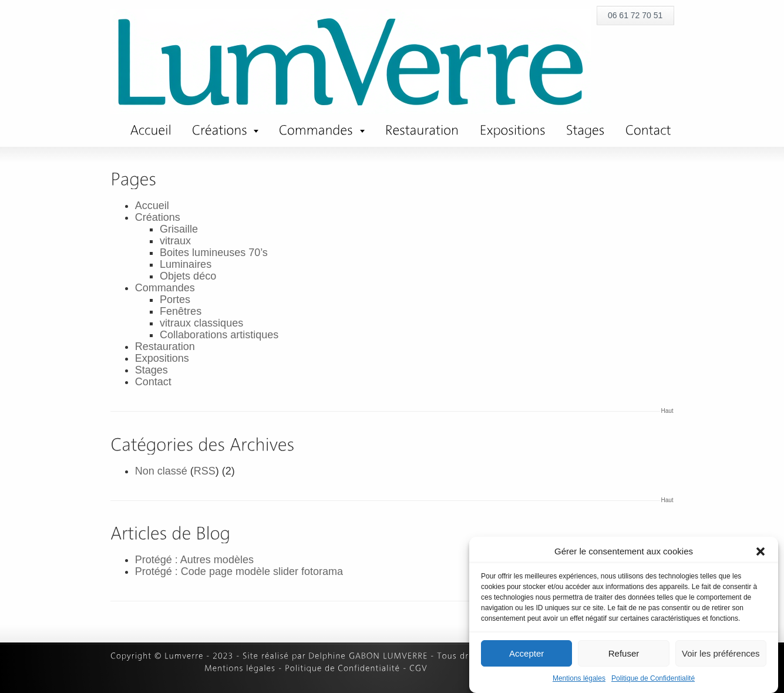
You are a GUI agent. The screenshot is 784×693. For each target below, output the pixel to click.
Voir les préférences (721, 653)
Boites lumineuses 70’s (214, 253)
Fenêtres (181, 311)
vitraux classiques (201, 323)
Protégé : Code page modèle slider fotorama (239, 571)
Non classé (161, 471)
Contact (153, 382)
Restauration (165, 346)
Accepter (526, 653)
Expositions (162, 358)
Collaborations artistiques (219, 335)
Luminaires (186, 264)
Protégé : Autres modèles (194, 560)
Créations (158, 217)
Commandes (165, 288)
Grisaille (179, 229)
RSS (205, 471)
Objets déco (188, 276)
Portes (175, 300)
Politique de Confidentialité (653, 678)
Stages (152, 370)
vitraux (175, 241)
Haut (667, 411)
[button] (761, 551)
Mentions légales (579, 678)
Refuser (624, 653)
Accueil (152, 206)
